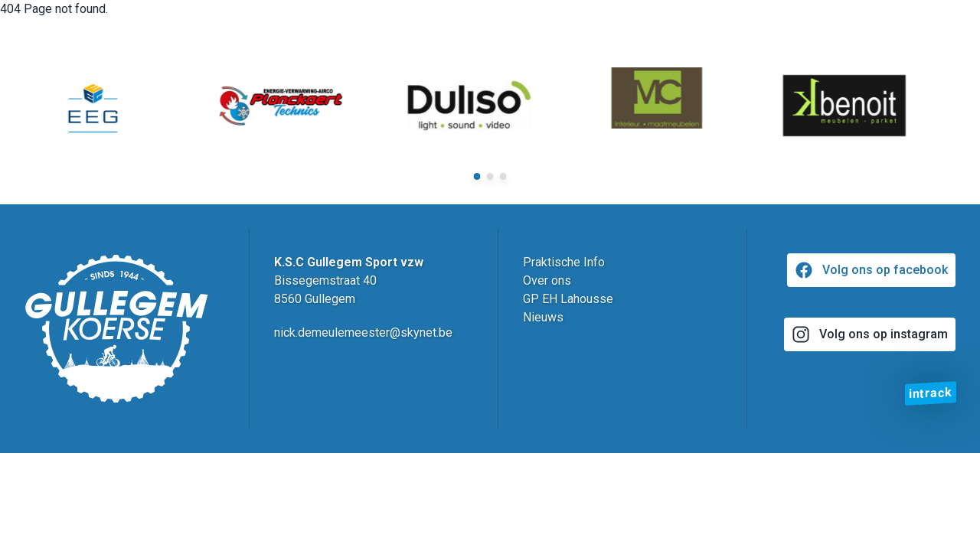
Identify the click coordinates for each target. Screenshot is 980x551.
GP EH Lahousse (568, 299)
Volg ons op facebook (871, 270)
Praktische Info (564, 262)
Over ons (547, 280)
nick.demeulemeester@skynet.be (363, 333)
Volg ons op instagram (870, 334)
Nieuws (543, 317)
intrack (931, 393)
